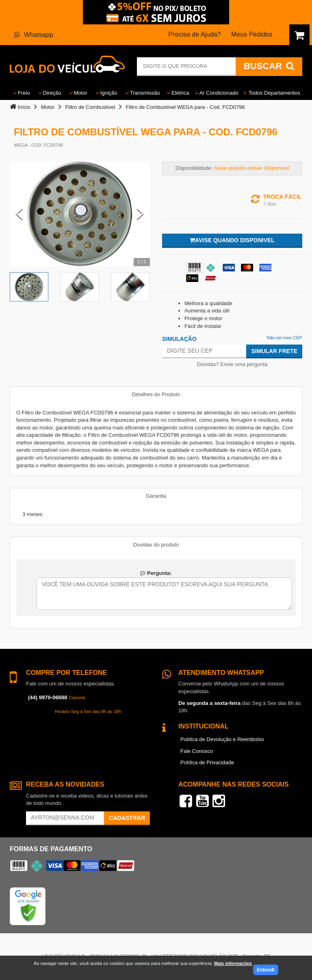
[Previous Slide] (19, 214)
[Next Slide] (140, 214)
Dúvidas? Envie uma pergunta (232, 364)
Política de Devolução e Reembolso (222, 739)
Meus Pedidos (252, 34)
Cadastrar (127, 818)
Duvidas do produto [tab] (156, 545)
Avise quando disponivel (232, 240)
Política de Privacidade (207, 762)
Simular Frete (274, 351)
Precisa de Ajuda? (195, 34)
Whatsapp (34, 35)
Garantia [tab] (156, 496)
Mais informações (233, 963)
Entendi (266, 970)
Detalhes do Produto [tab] (156, 394)
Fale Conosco (197, 751)
